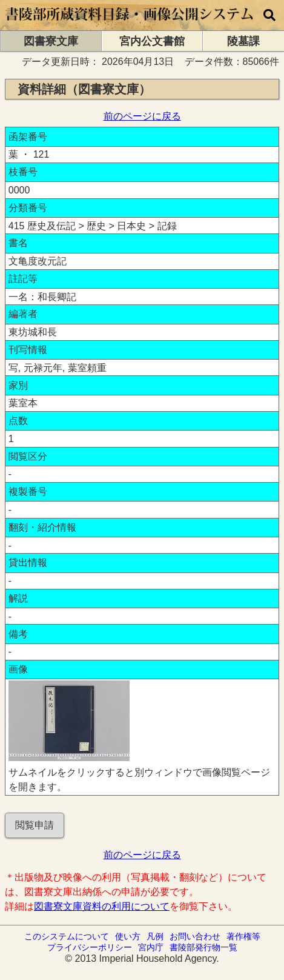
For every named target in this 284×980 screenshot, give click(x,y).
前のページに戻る (142, 116)
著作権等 (243, 936)
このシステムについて (67, 936)
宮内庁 (151, 947)
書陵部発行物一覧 (203, 947)
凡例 (155, 936)
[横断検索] (269, 15)
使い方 (128, 936)
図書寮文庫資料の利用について (102, 906)
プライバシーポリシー (90, 947)
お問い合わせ (195, 936)
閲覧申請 (35, 825)
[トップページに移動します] (130, 25)
